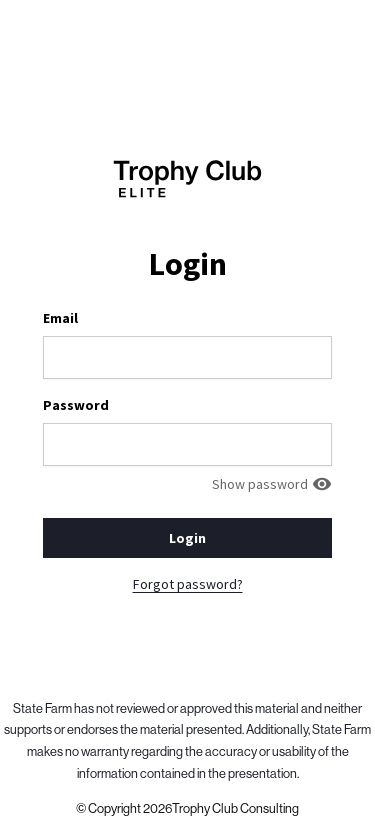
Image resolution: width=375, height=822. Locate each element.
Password (76, 405)
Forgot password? (188, 584)
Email (60, 318)
